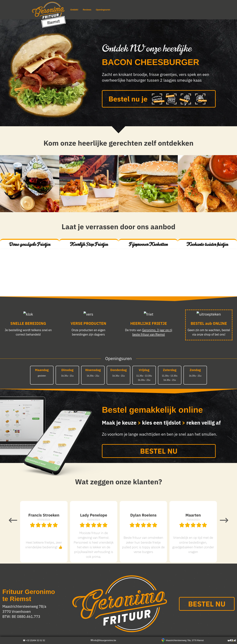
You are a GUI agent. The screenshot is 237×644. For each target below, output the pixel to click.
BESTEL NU (159, 451)
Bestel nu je (159, 99)
